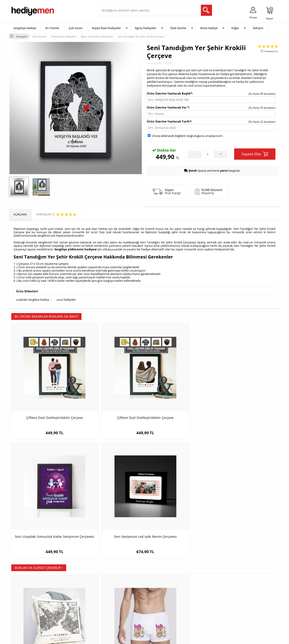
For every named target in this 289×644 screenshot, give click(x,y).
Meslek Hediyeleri (68, 619)
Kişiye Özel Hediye (68, 585)
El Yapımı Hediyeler (69, 606)
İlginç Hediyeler (146, 28)
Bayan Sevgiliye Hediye (116, 612)
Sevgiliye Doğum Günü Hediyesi (122, 599)
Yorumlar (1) (271, 51)
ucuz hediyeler (66, 298)
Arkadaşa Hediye (203, 612)
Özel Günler (178, 28)
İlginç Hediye (200, 619)
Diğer (235, 28)
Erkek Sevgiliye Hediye (116, 606)
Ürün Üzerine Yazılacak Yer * (168, 107)
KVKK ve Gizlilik (21, 612)
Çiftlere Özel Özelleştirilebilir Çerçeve (43, 392)
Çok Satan (76, 28)
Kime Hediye (209, 28)
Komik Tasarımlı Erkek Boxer (111, 502)
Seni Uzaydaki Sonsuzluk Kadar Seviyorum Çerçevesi (178, 395)
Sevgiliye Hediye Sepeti (116, 592)
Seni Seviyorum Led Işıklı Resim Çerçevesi (246, 395)
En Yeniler (52, 28)
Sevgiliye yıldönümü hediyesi (76, 249)
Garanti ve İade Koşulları (27, 606)
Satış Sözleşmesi (22, 599)
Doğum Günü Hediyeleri (162, 592)
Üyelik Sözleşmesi (23, 592)
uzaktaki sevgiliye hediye (33, 298)
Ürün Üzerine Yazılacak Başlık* (169, 93)
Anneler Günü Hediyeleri (162, 606)
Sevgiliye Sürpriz (67, 612)
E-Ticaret (131, 638)
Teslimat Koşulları (22, 585)
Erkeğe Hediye (201, 585)
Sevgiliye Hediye (25, 28)
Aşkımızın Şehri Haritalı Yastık (43, 502)
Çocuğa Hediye (201, 599)
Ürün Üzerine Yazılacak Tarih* (169, 121)
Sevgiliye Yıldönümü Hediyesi (120, 619)
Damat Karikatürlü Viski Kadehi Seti (246, 502)
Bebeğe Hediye (202, 606)
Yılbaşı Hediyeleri (158, 599)
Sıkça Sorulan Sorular (25, 619)
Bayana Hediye (201, 592)
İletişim (258, 28)
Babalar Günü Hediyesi (161, 619)
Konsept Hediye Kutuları (117, 585)
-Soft (121, 638)
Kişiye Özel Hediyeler (106, 28)
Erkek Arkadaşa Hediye (71, 592)
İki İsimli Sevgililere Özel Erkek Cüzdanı (178, 504)
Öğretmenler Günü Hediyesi (164, 612)
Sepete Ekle (255, 153)
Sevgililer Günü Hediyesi (162, 585)
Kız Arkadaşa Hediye (69, 599)
